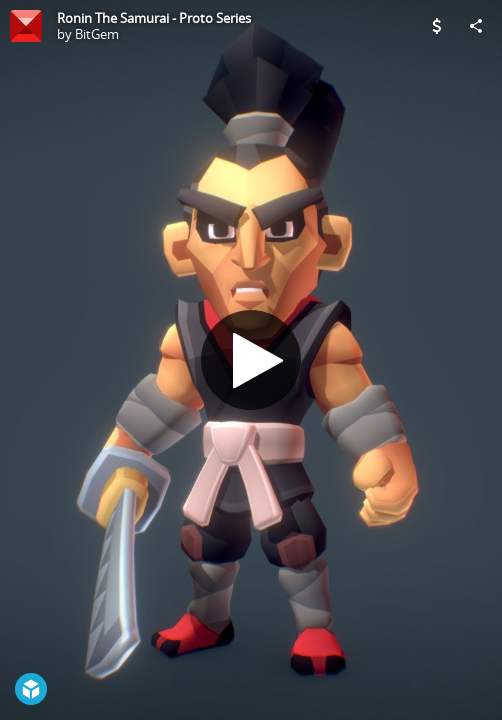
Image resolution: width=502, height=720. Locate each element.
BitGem (97, 34)
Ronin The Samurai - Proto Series (154, 18)
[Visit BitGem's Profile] (26, 26)
